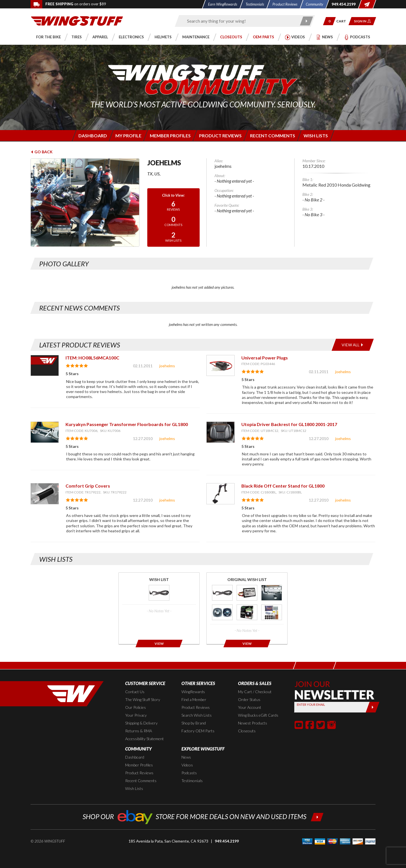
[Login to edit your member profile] (128, 136)
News (186, 757)
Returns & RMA (139, 731)
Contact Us (135, 692)
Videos (187, 765)
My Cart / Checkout (255, 692)
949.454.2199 (227, 841)
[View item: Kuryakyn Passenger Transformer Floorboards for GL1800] (45, 432)
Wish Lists (134, 788)
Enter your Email (311, 704)
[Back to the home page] (77, 21)
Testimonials (192, 781)
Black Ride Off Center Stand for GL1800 (283, 486)
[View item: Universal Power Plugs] (221, 365)
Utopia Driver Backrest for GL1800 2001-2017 (289, 424)
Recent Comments (141, 781)
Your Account (250, 707)
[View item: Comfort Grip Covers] (45, 494)
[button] (329, 21)
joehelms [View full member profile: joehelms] (167, 366)
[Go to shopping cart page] (343, 21)
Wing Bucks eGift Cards (258, 715)
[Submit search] (307, 21)
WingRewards (193, 692)
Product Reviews (196, 707)
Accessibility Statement (144, 739)
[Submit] (373, 707)
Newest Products (253, 723)
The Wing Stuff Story (143, 699)
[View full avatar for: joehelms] (85, 203)
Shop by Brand (194, 723)
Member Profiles (139, 765)
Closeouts (247, 731)
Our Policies (136, 707)
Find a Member (194, 699)
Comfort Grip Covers (88, 486)
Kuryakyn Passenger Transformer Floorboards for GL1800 (127, 424)
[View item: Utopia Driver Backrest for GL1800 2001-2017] (221, 432)
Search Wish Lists (197, 715)
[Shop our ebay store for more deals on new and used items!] (203, 816)
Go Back (42, 152)
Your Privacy (136, 715)
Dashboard (135, 757)
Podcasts (189, 773)
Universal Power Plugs (265, 358)
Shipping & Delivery (141, 723)
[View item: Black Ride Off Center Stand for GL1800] (221, 494)
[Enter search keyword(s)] (240, 21)
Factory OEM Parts (198, 731)
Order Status (249, 699)
